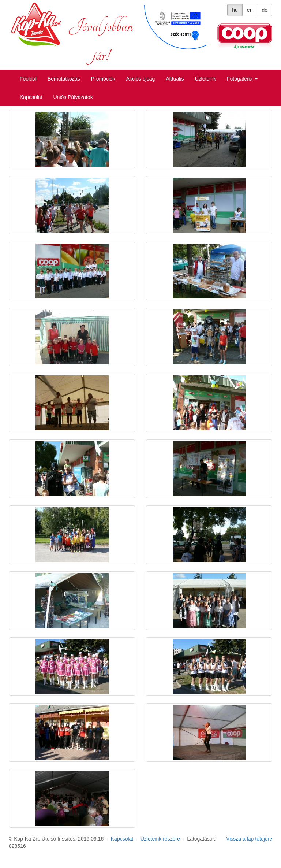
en (250, 10)
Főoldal (28, 79)
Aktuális (175, 79)
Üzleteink (205, 79)
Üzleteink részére (160, 839)
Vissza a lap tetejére (249, 839)
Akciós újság (141, 79)
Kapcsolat (31, 97)
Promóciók (103, 79)
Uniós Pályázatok (73, 97)
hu (235, 10)
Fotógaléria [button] (242, 79)
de (265, 10)
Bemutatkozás (64, 79)
